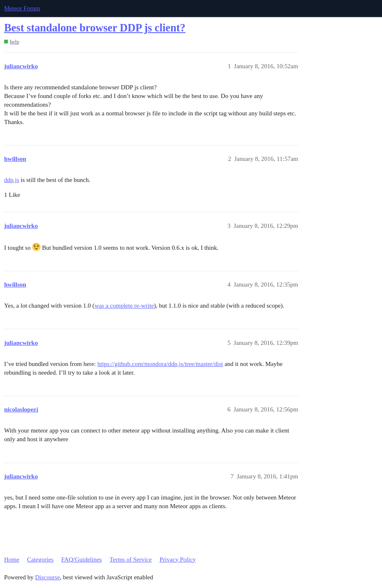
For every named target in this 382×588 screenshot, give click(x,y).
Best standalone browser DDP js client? (95, 28)
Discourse (47, 577)
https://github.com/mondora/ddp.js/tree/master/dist (160, 364)
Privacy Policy (178, 559)
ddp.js (12, 180)
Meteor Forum (22, 8)
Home (12, 559)
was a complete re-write (124, 306)
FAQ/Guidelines (81, 559)
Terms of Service (130, 559)
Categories (40, 559)
